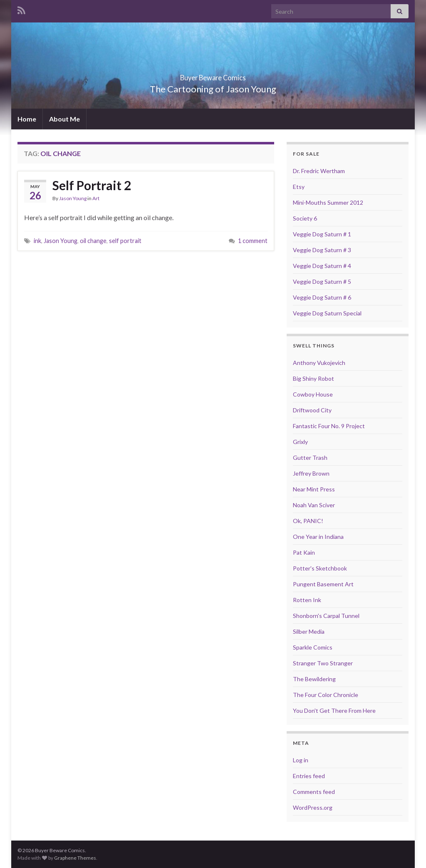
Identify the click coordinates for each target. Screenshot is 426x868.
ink (37, 241)
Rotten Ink (307, 600)
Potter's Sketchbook (320, 568)
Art (96, 198)
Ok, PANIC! (308, 521)
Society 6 (305, 218)
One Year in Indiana (318, 537)
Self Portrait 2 (92, 185)
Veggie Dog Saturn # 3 (322, 250)
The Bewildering (314, 679)
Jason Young (73, 198)
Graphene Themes (75, 858)
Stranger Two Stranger (323, 663)
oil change (93, 241)
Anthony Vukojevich (319, 363)
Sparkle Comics (313, 647)
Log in (301, 760)
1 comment (253, 241)
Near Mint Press (314, 489)
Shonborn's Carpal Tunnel (326, 616)
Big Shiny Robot (313, 378)
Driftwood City (312, 410)
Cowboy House (313, 394)
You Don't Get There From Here (334, 711)
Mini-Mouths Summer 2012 (328, 202)
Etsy (299, 187)
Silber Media (309, 631)
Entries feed (309, 776)
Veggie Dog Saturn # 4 (322, 266)
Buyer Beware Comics (213, 75)
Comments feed (314, 792)
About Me (64, 119)
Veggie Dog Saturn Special (327, 313)
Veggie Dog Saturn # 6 (322, 297)
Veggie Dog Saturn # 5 (322, 281)
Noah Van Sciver (314, 505)
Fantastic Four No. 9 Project (329, 426)
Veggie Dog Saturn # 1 (322, 234)
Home (27, 119)
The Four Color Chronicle (326, 695)
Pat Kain (304, 552)
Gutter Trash (310, 458)
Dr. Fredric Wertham (319, 171)
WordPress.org (313, 807)
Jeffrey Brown (311, 473)
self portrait (125, 241)
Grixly (300, 442)
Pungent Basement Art (323, 584)
